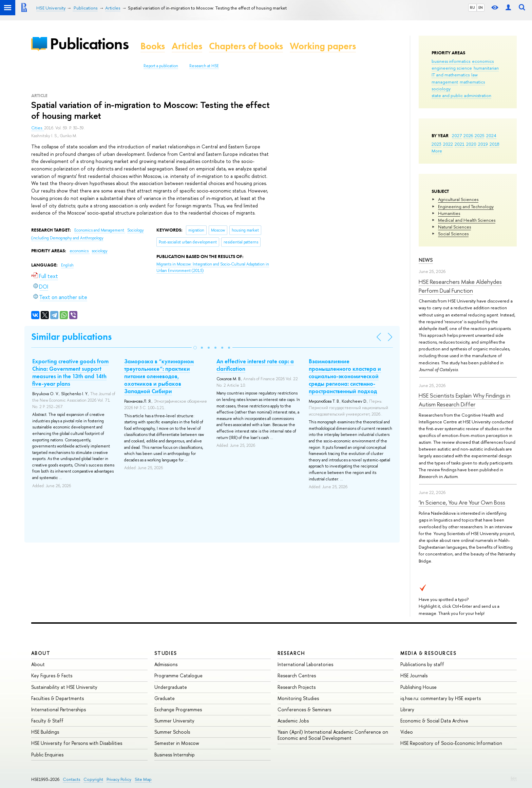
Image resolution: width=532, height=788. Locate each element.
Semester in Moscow (177, 743)
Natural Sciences (454, 227)
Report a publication (161, 66)
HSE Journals (414, 675)
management (445, 82)
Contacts (71, 779)
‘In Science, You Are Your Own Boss (462, 502)
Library (407, 709)
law (474, 75)
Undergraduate (171, 687)
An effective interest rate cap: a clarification (255, 365)
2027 (457, 135)
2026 (468, 135)
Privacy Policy (119, 779)
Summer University (174, 721)
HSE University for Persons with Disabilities (77, 743)
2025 (480, 135)
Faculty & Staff (47, 721)
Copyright (93, 779)
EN (481, 7)
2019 (483, 144)
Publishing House (419, 687)
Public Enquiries (47, 755)
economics (483, 61)
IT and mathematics (451, 75)
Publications (89, 44)
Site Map (143, 779)
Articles (187, 46)
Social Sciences (453, 234)
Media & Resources (428, 653)
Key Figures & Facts (52, 675)
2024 (491, 135)
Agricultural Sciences (458, 199)
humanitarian (486, 68)
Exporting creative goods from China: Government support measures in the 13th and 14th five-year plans (70, 372)
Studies (166, 653)
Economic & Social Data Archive (434, 721)
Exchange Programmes (178, 709)
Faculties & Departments (58, 698)
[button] (195, 348)
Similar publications (71, 337)
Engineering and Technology (466, 206)
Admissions (166, 664)
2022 (448, 144)
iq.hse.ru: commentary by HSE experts (441, 698)
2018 (495, 144)
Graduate (165, 698)
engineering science (452, 68)
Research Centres (297, 675)
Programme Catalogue (178, 675)
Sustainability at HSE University (64, 687)
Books (153, 46)
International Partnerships (59, 709)
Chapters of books (246, 46)
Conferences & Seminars (304, 709)
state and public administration (461, 95)
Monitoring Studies (298, 698)
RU (472, 7)
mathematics (472, 82)
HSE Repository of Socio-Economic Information (451, 743)
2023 (436, 144)
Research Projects (297, 687)
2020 (471, 144)
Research (291, 653)
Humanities (449, 213)
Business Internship (175, 755)
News (426, 260)
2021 (460, 144)
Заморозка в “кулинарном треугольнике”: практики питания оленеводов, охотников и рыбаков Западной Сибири (159, 376)
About (41, 653)
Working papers (323, 46)
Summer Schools (172, 732)
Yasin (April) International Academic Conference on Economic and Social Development (333, 735)
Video (407, 732)
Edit (514, 778)
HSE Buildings (45, 732)
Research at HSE (204, 66)
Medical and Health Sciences (467, 220)
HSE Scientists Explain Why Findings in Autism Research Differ (464, 400)
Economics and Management (100, 230)
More (437, 151)
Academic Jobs (293, 721)
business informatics (451, 61)
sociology (441, 89)
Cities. (38, 128)
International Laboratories (305, 664)
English (67, 265)
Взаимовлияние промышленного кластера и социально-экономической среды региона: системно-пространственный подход (345, 376)
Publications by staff (422, 664)
